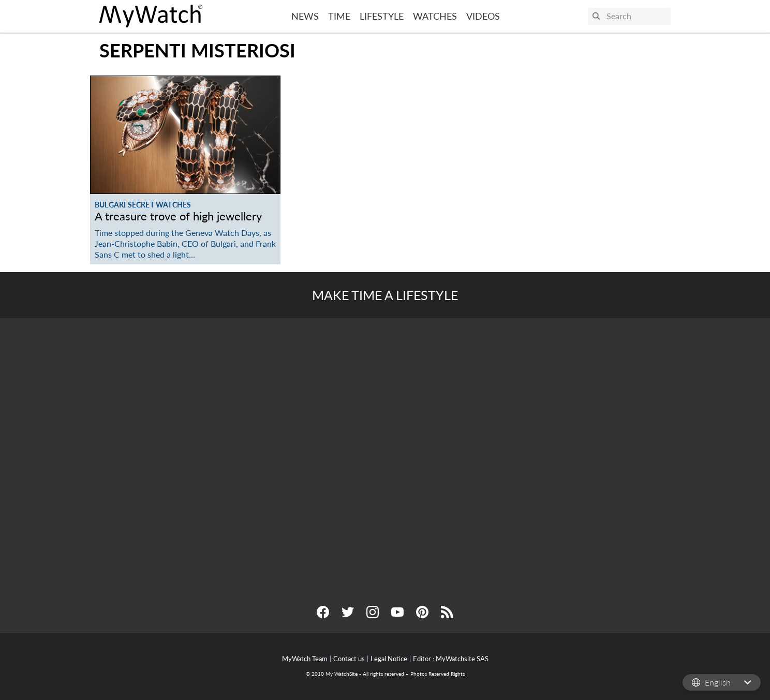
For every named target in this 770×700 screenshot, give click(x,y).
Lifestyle (382, 16)
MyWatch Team (305, 659)
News (305, 16)
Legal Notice (389, 659)
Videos (483, 16)
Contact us (349, 659)
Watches (435, 16)
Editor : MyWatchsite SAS (451, 659)
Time (339, 16)
